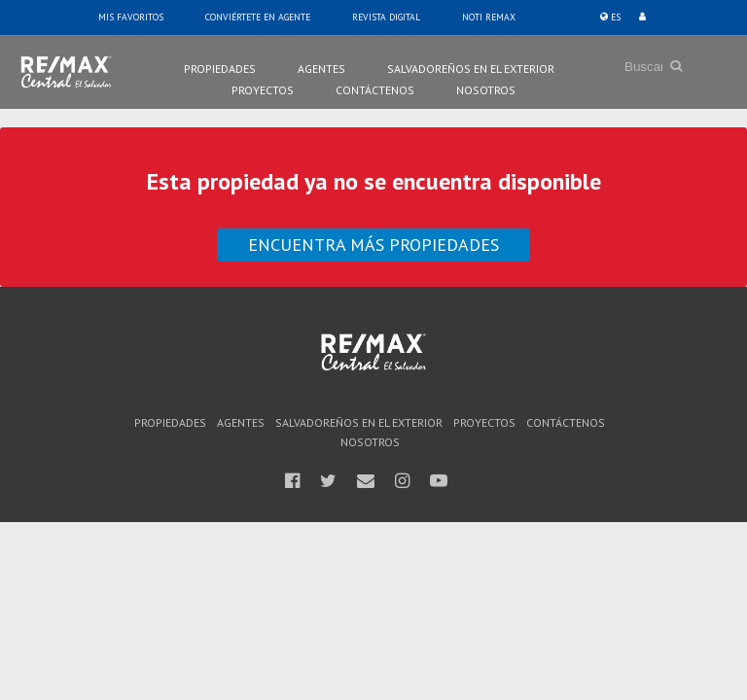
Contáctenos (375, 90)
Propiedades (220, 69)
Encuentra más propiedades (373, 245)
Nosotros (486, 90)
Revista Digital (386, 17)
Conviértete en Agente (258, 17)
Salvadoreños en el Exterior (471, 69)
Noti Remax (489, 17)
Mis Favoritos (131, 17)
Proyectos (263, 90)
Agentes (321, 69)
